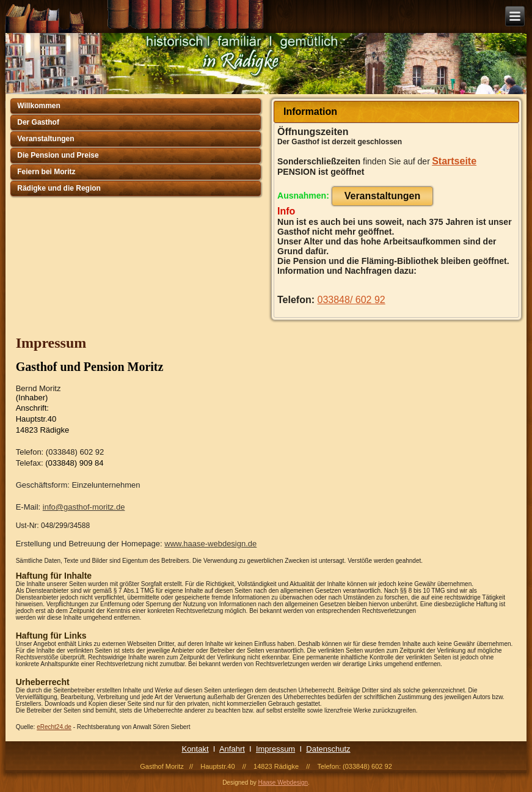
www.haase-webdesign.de (210, 544)
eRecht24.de (54, 727)
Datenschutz (328, 749)
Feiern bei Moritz (46, 172)
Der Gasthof (38, 122)
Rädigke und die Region (59, 188)
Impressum (275, 749)
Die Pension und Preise (58, 155)
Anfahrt (232, 749)
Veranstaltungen (46, 139)
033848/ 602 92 (352, 300)
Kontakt (195, 749)
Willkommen (39, 106)
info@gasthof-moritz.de (84, 507)
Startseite (454, 161)
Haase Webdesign (283, 783)
